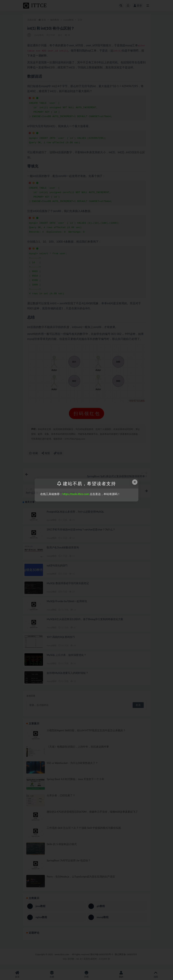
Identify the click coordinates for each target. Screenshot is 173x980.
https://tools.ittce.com (76, 494)
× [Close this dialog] (135, 482)
